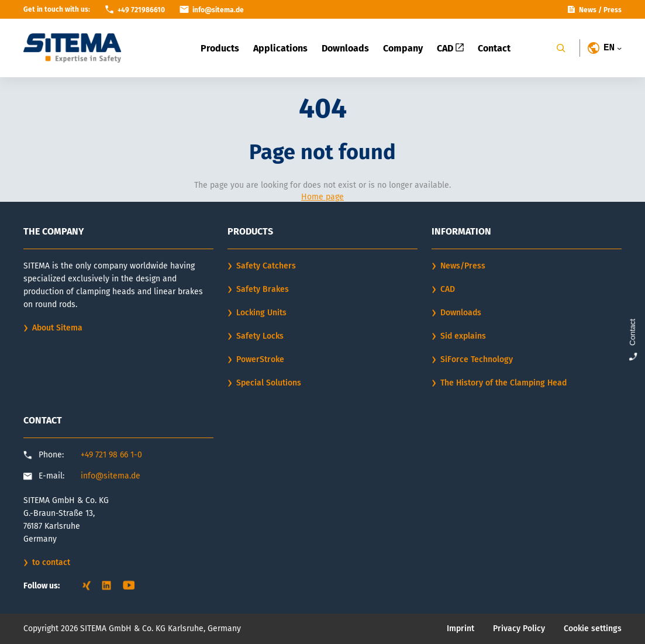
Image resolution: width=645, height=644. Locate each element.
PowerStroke (260, 359)
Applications (280, 48)
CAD (450, 48)
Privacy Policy (519, 628)
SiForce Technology (477, 359)
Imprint (461, 628)
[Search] (561, 48)
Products (220, 48)
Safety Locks (260, 336)
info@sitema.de (111, 476)
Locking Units (261, 313)
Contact (494, 48)
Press (613, 10)
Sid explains (463, 336)
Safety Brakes (263, 289)
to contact (51, 562)
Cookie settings (593, 628)
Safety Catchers (266, 266)
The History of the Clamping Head (503, 383)
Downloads (345, 48)
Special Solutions (269, 383)
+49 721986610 (141, 10)
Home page (322, 197)
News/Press (463, 266)
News (588, 10)
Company (403, 48)
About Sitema (57, 328)
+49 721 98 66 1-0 (111, 455)
